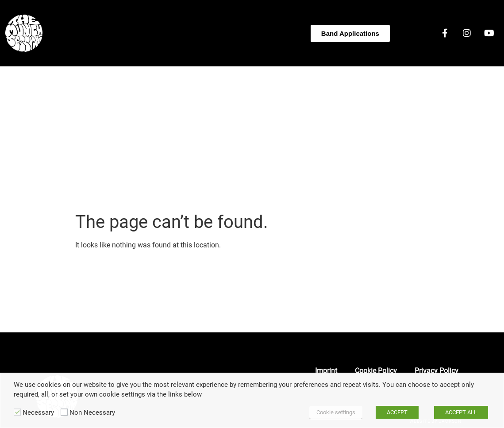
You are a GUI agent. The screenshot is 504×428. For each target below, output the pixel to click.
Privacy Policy (437, 371)
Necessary (38, 413)
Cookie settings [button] (336, 412)
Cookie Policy (376, 371)
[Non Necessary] (64, 412)
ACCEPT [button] (397, 412)
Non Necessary (92, 413)
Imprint (326, 371)
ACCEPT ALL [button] (461, 412)
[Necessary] (17, 412)
